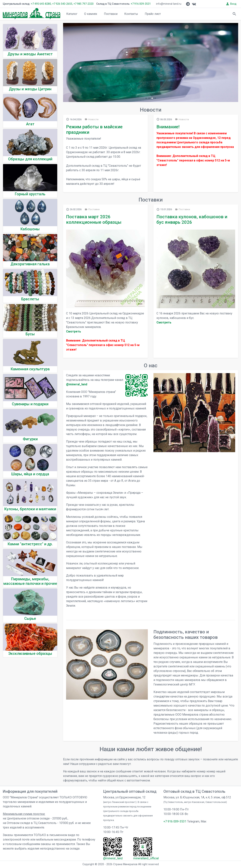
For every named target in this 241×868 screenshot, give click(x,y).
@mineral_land (77, 384)
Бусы (30, 334)
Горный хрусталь (30, 194)
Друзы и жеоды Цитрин (30, 89)
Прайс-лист (153, 14)
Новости (92, 119)
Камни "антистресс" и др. (30, 544)
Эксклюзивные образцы (30, 653)
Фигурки (30, 439)
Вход (231, 4)
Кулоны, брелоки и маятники (30, 509)
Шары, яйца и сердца (30, 474)
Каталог (72, 14)
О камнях (91, 14)
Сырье (30, 618)
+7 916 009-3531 (140, 4)
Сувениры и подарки (30, 404)
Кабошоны (30, 229)
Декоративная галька (30, 264)
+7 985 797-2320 (84, 4)
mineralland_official (146, 858)
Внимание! (168, 127)
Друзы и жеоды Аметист (30, 54)
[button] (146, 98)
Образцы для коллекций (30, 159)
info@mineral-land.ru (169, 4)
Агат (30, 124)
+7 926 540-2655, (63, 4)
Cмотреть (74, 331)
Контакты (131, 14)
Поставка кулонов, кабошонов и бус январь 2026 (192, 219)
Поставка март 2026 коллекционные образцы (94, 219)
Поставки (111, 14)
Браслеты (30, 299)
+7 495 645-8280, (41, 4)
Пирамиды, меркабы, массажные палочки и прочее (30, 581)
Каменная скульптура (30, 369)
